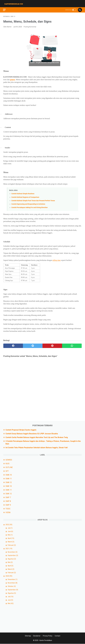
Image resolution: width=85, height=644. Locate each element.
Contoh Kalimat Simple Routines (23, 193)
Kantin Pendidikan (46, 641)
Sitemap (28, 636)
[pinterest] (52, 345)
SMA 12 (9, 482)
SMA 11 (9, 478)
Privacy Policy (48, 636)
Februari (12, 545)
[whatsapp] (72, 345)
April (11, 538)
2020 (9, 576)
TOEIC (8, 508)
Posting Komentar (30, 26)
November (13, 552)
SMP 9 (8, 505)
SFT (7, 471)
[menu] (6, 9)
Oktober (12, 586)
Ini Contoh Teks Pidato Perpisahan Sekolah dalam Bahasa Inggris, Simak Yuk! (37, 447)
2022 (9, 524)
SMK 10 (9, 486)
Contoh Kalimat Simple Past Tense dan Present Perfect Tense (33, 200)
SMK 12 (9, 493)
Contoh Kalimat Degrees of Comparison (25, 196)
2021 (9, 548)
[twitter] (33, 345)
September (13, 555)
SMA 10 (9, 475)
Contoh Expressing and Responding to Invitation (28, 203)
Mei (10, 535)
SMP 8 (8, 501)
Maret (11, 541)
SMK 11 (9, 490)
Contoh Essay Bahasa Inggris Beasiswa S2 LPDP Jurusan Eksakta (32, 433)
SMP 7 (8, 497)
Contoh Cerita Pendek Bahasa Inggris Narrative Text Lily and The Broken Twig (37, 437)
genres (13, 79)
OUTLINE (9, 467)
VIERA (8, 512)
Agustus (12, 559)
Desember (13, 579)
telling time (57, 259)
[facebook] (13, 345)
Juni (10, 531)
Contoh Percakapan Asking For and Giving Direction (29, 207)
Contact (57, 636)
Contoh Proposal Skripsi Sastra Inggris (21, 430)
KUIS (7, 463)
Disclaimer (37, 636)
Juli (10, 528)
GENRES (9, 460)
